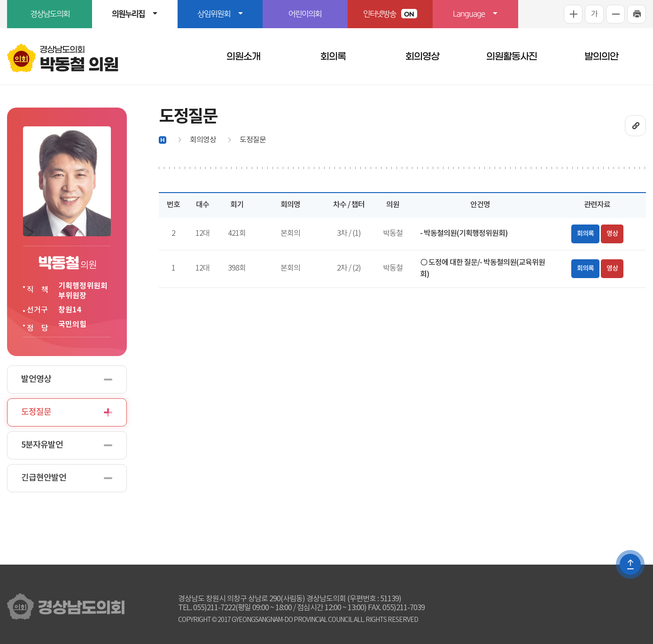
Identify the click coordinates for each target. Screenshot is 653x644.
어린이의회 (305, 14)
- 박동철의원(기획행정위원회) (464, 233)
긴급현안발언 (44, 478)
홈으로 (163, 140)
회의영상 (422, 56)
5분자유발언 (42, 445)
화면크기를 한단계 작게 (615, 14)
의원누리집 (128, 14)
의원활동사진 (512, 56)
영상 (612, 234)
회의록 (333, 56)
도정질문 (36, 412)
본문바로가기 (0, 0)
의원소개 (243, 56)
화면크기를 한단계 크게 (573, 14)
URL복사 (635, 126)
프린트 (637, 14)
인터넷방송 (390, 14)
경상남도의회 (50, 14)
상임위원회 (214, 14)
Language (469, 14)
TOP (630, 564)
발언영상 (36, 379)
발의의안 (601, 56)
